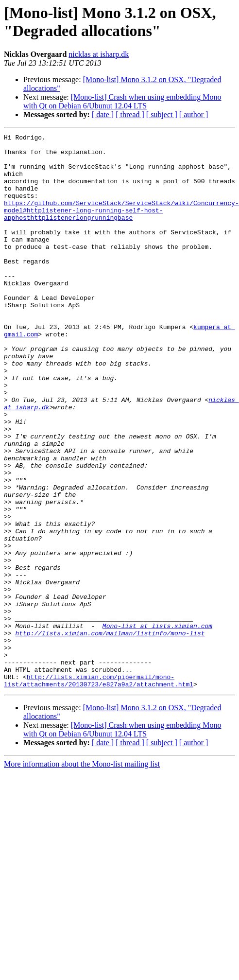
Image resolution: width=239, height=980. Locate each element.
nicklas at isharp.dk (99, 54)
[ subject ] (162, 114)
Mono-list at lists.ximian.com (157, 725)
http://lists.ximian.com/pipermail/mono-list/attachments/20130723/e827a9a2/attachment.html (99, 790)
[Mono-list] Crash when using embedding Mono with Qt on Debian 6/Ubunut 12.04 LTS (122, 101)
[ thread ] (130, 114)
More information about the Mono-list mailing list (82, 875)
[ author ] (194, 114)
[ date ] (103, 114)
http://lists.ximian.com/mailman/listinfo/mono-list (110, 734)
